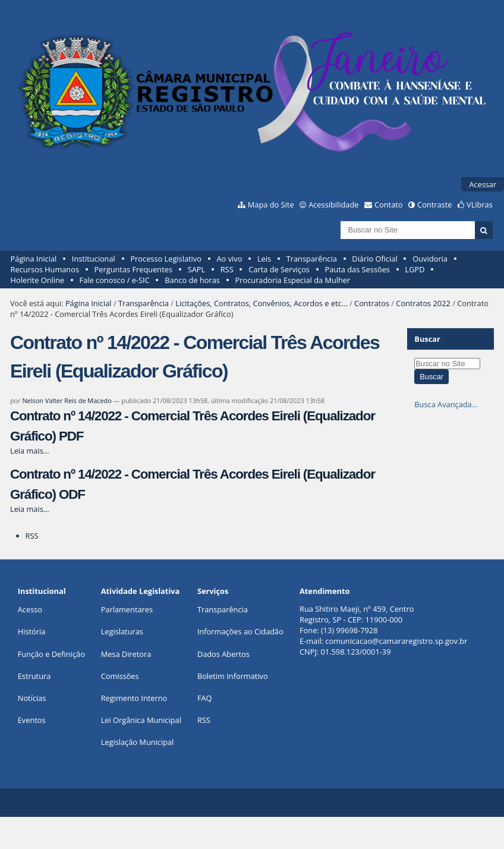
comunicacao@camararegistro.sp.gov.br (396, 641)
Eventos (32, 720)
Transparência (312, 259)
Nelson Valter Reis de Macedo (67, 400)
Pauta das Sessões (357, 269)
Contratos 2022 (423, 303)
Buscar (427, 339)
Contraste (434, 205)
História (32, 631)
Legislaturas (122, 631)
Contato (389, 205)
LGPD (415, 269)
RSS (227, 269)
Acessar (483, 184)
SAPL (197, 269)
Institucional (94, 259)
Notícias (32, 698)
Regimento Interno (134, 698)
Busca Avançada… (446, 404)
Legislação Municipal (138, 742)
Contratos (372, 303)
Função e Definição (51, 654)
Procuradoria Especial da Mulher (293, 280)
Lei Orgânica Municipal (141, 720)
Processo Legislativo (166, 259)
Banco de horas (192, 280)
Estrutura (34, 676)
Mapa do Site (271, 205)
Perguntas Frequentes (133, 269)
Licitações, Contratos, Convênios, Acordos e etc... (261, 303)
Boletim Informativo (233, 676)
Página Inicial (34, 259)
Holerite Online (37, 280)
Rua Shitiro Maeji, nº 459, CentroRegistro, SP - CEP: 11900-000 (357, 614)
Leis (264, 259)
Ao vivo (230, 259)
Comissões (120, 676)
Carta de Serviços (279, 269)
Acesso (30, 609)
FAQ (205, 698)
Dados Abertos (223, 654)
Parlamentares (127, 609)
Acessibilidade (333, 205)
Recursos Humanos (45, 269)
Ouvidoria (430, 259)
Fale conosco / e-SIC (115, 280)
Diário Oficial (374, 259)
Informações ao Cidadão (240, 631)
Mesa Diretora (126, 654)
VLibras (480, 205)
